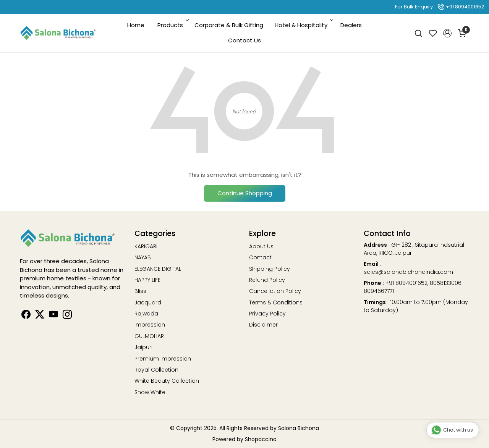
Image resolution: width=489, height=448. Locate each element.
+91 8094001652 (461, 7)
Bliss (140, 291)
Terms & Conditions (276, 302)
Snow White (150, 392)
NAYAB (143, 257)
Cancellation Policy (275, 291)
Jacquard (148, 302)
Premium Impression (163, 359)
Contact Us (244, 40)
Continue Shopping (245, 193)
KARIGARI (146, 246)
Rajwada (146, 314)
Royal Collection (156, 370)
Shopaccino (261, 439)
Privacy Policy (267, 314)
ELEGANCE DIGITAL (158, 269)
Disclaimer (263, 325)
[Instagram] (67, 316)
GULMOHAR (149, 336)
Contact (260, 257)
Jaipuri (143, 347)
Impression (150, 325)
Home (136, 25)
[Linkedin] (40, 316)
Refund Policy (267, 280)
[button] (447, 33)
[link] (418, 33)
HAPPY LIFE (147, 280)
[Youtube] (53, 316)
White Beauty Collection (167, 381)
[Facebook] (26, 316)
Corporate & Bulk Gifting (229, 25)
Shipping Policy (270, 269)
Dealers (351, 25)
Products (172, 25)
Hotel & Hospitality (303, 25)
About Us (261, 246)
